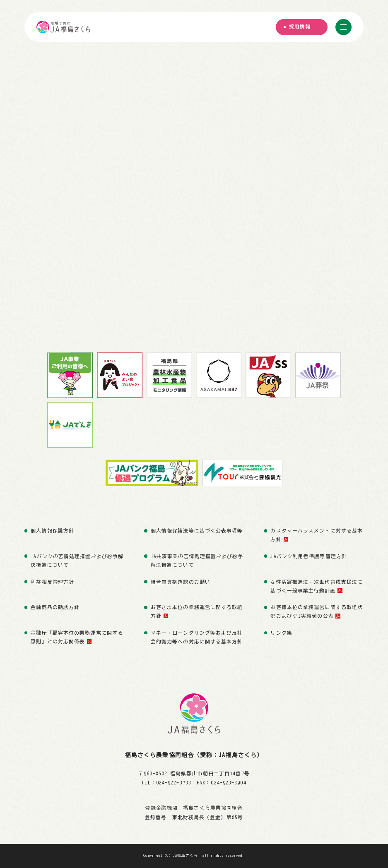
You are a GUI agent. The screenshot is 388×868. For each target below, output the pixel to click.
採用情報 (300, 27)
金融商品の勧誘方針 (55, 607)
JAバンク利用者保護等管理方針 (308, 556)
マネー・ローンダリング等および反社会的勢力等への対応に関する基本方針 (197, 637)
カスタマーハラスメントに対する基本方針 (317, 535)
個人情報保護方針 (52, 531)
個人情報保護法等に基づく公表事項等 (197, 531)
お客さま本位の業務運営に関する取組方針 (197, 611)
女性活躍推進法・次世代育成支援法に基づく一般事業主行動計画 (317, 586)
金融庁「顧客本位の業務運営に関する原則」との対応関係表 (77, 637)
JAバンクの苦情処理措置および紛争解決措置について (77, 561)
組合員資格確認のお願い (181, 582)
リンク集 (281, 633)
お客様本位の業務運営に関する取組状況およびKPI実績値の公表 (317, 611)
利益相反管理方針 (52, 582)
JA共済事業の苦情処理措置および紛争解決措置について (197, 561)
